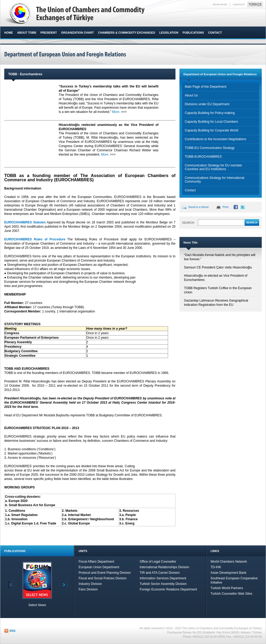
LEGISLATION (169, 33)
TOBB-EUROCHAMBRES (203, 157)
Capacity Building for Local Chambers (211, 122)
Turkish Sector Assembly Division (163, 584)
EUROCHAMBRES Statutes (25, 222)
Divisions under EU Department (207, 104)
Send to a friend (198, 207)
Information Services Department (163, 578)
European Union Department (99, 567)
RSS (12, 631)
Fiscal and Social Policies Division (103, 578)
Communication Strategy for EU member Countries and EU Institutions (213, 167)
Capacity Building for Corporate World (211, 130)
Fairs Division (88, 589)
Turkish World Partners (227, 588)
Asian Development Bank (228, 573)
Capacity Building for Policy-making (210, 113)
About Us (191, 95)
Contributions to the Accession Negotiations (215, 139)
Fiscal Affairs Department (96, 562)
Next (64, 585)
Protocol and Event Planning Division (105, 573)
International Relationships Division (164, 567)
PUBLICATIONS (193, 33)
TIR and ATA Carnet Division (160, 573)
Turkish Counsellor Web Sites (231, 594)
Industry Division (90, 584)
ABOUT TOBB (27, 33)
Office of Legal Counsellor (158, 562)
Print (225, 207)
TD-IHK (216, 567)
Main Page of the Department (206, 87)
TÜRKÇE (255, 5)
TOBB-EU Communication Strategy (210, 148)
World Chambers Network (229, 562)
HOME (8, 33)
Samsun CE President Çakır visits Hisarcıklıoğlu (218, 267)
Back (11, 585)
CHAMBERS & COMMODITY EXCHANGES (126, 33)
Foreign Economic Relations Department (168, 589)
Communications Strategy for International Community (214, 180)
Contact (190, 190)
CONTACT (239, 4)
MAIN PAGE (220, 4)
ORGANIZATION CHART (77, 33)
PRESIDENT (49, 33)
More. (117, 112)
